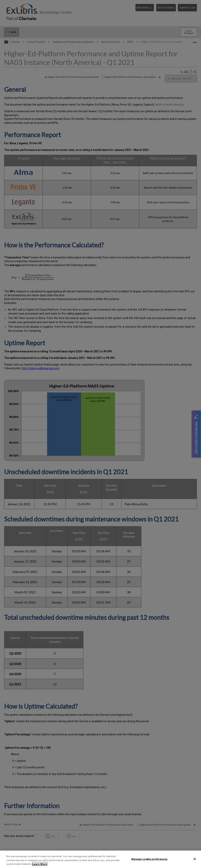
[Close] (195, 859)
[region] (100, 859)
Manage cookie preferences (149, 859)
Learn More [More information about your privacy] (40, 864)
